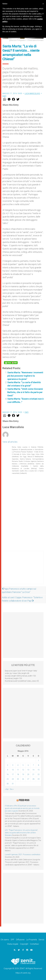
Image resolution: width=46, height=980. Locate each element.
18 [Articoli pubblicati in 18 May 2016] (18, 774)
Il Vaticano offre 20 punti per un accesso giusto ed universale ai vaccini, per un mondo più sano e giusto (22, 808)
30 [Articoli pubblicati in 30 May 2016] (8, 784)
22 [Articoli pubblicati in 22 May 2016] (39, 774)
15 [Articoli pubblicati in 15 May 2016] (39, 770)
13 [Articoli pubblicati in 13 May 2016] (28, 770)
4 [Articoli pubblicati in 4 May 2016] (18, 765)
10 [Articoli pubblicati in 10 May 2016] (13, 770)
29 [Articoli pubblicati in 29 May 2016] (39, 779)
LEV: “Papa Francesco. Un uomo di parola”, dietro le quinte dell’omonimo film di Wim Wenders (22, 833)
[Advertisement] (23, 570)
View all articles (10, 442)
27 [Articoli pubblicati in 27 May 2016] (28, 779)
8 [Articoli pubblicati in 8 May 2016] (39, 765)
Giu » (12, 789)
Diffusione (20, 940)
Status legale (13, 944)
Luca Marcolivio (32, 93)
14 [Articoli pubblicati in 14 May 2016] (33, 770)
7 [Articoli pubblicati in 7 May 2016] (33, 765)
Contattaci (34, 944)
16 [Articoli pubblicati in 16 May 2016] (8, 774)
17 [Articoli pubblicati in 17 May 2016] (13, 774)
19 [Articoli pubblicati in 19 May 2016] (23, 774)
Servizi (41, 940)
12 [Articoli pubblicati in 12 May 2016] (23, 770)
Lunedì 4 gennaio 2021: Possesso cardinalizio (23, 854)
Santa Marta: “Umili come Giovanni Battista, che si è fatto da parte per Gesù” (25, 392)
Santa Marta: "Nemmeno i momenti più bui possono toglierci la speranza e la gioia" (25, 376)
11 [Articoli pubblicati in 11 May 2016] (18, 770)
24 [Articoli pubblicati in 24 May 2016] (13, 779)
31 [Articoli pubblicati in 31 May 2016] (13, 784)
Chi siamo (5, 940)
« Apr (7, 789)
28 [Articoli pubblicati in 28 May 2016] (33, 779)
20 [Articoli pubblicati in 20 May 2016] (28, 774)
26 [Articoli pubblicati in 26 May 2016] (23, 779)
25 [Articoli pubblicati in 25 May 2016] (18, 779)
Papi (4, 96)
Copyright (24, 944)
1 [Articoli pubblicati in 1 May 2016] (39, 761)
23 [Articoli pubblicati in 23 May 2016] (8, 779)
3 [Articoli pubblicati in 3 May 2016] (13, 765)
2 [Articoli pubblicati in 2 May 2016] (8, 765)
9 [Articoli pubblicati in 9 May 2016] (8, 770)
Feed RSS (24, 800)
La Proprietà (32, 940)
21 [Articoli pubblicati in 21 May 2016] (33, 774)
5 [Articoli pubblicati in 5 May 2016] (23, 765)
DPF (13, 940)
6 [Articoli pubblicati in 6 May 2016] (28, 765)
